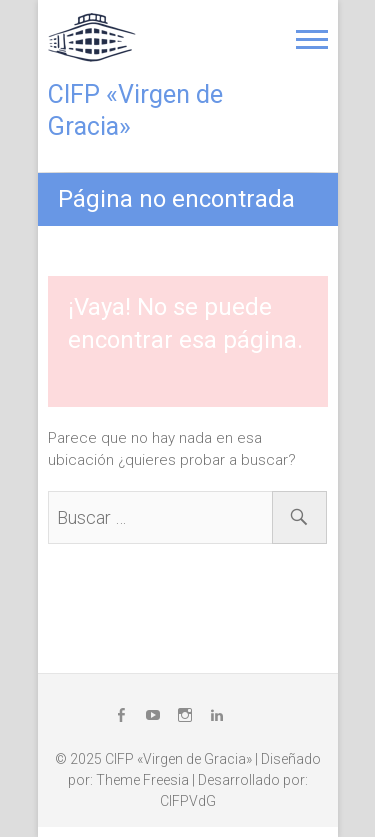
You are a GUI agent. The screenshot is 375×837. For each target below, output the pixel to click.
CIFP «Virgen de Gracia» (135, 110)
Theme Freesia (142, 780)
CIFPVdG (188, 801)
